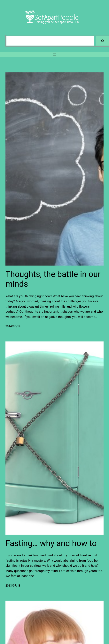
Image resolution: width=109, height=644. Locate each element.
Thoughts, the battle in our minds (53, 279)
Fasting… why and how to (51, 543)
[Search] (102, 41)
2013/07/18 (13, 586)
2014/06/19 (13, 326)
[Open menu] (55, 55)
